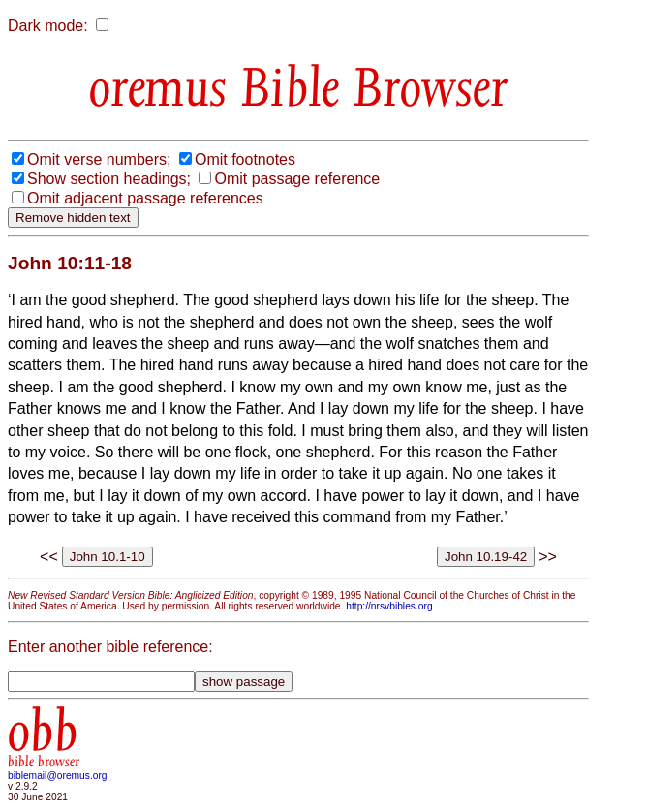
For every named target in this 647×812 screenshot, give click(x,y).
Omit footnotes (245, 159)
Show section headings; (109, 179)
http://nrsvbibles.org (389, 606)
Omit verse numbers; (99, 159)
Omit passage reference (297, 179)
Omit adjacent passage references (145, 198)
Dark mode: (48, 26)
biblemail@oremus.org (58, 776)
